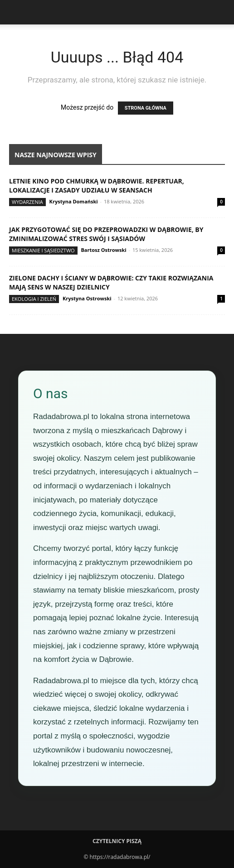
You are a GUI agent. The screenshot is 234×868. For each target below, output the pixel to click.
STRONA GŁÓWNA (146, 108)
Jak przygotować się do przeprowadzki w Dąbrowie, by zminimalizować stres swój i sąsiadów (106, 234)
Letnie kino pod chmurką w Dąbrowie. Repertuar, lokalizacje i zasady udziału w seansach (97, 186)
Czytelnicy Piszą (117, 841)
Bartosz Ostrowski (103, 250)
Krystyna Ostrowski (87, 298)
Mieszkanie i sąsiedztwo (43, 250)
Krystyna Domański (74, 201)
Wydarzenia (27, 202)
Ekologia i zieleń (34, 299)
